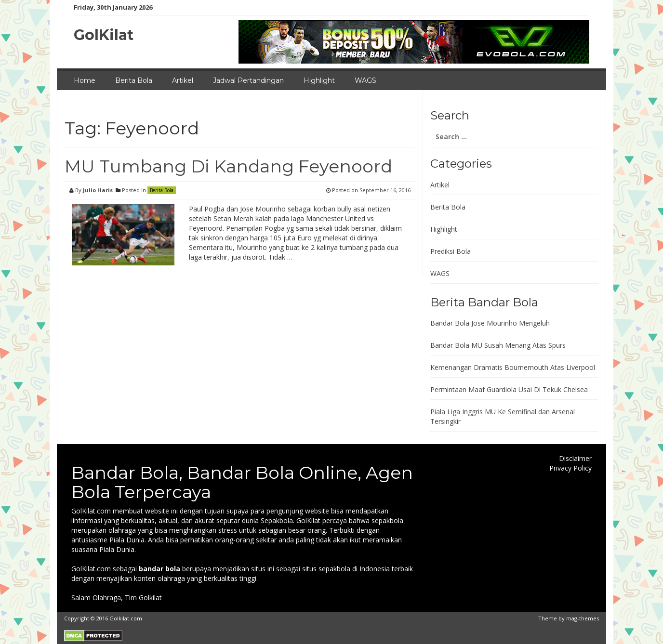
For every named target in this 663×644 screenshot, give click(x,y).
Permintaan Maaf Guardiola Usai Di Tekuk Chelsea (509, 389)
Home (85, 80)
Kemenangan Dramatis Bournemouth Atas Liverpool (513, 367)
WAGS (365, 80)
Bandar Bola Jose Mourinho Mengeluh (490, 323)
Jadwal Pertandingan (248, 80)
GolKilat (104, 35)
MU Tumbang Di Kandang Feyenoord (228, 166)
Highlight (319, 80)
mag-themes (583, 618)
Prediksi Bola (451, 251)
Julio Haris (98, 190)
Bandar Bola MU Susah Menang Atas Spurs (498, 345)
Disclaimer (575, 458)
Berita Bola (134, 80)
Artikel (183, 80)
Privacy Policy (570, 468)
